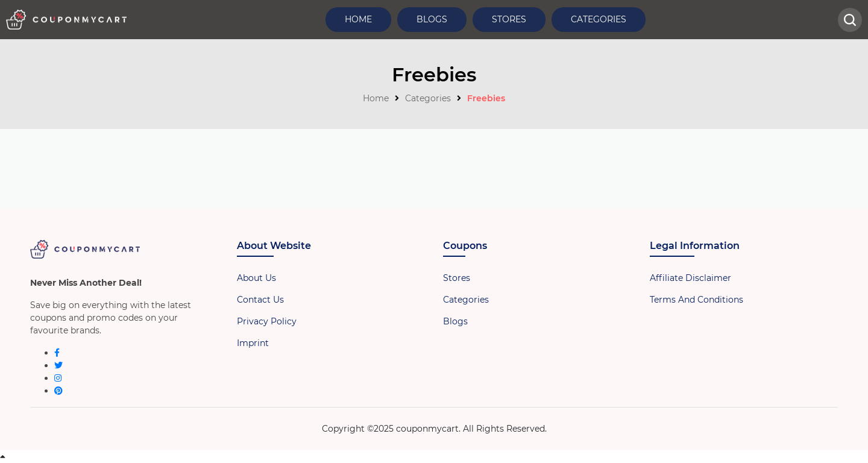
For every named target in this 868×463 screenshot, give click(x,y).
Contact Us (260, 300)
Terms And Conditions (697, 300)
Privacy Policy (267, 321)
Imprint (253, 343)
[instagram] (58, 378)
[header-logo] (66, 20)
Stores (509, 19)
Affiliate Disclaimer (690, 278)
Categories (599, 19)
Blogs (432, 19)
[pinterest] (58, 391)
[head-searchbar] (850, 20)
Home (358, 19)
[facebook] (57, 353)
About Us (256, 278)
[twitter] (58, 365)
